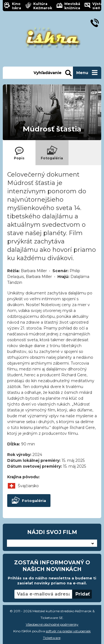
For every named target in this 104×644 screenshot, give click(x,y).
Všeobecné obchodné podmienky (52, 624)
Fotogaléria (29, 501)
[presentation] (19, 153)
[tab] (19, 153)
